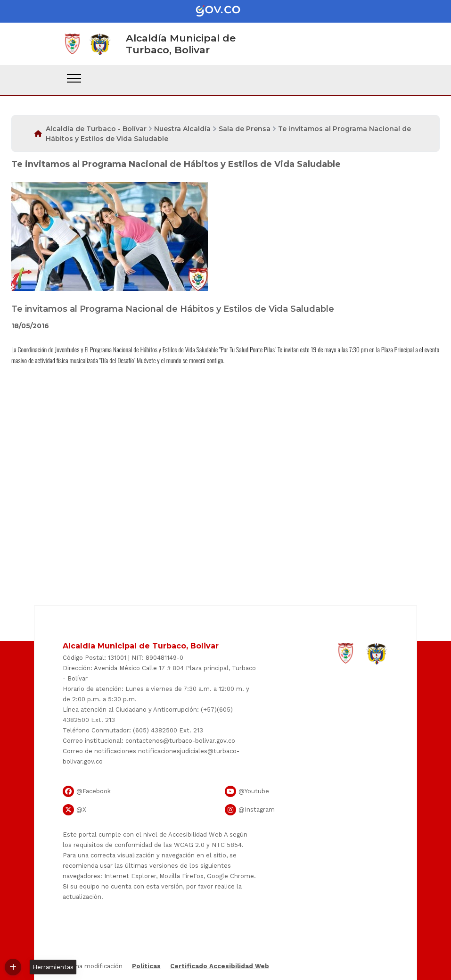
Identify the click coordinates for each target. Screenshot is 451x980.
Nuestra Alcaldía (182, 129)
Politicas (146, 966)
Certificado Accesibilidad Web (220, 966)
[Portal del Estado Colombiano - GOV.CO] (226, 11)
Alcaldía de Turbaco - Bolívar (96, 129)
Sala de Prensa (245, 129)
